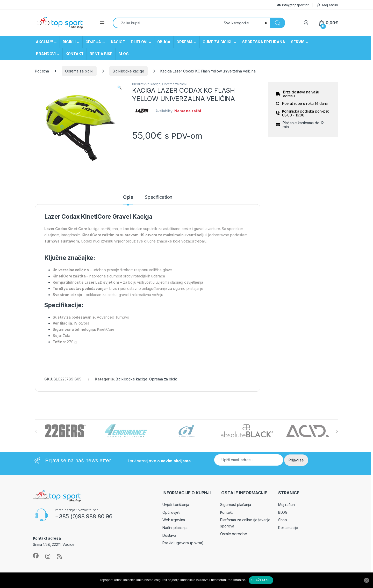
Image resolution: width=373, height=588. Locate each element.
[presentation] (337, 431)
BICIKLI (69, 42)
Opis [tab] (128, 197)
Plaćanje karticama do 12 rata (303, 125)
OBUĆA (164, 42)
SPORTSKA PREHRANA (264, 42)
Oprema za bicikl (79, 71)
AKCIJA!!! (44, 42)
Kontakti (227, 512)
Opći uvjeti (171, 512)
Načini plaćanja (175, 528)
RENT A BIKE (101, 54)
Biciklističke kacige (128, 71)
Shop (283, 520)
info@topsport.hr (295, 5)
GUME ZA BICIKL (217, 42)
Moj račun (327, 5)
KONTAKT (75, 54)
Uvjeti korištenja (176, 505)
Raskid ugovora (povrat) (183, 543)
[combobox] (167, 23)
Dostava (169, 535)
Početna (42, 71)
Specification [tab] (159, 197)
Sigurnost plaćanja (235, 505)
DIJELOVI (139, 42)
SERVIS (298, 42)
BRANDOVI (46, 54)
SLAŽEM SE (261, 580)
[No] (367, 580)
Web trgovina (174, 520)
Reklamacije (288, 528)
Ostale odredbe (234, 534)
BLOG (123, 54)
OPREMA (185, 42)
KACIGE (118, 42)
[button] (120, 87)
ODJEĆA (93, 42)
